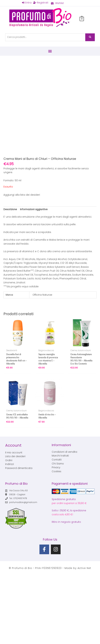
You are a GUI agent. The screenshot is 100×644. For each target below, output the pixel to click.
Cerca (90, 37)
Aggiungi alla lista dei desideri (22, 195)
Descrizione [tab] (10, 209)
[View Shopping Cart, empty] (82, 19)
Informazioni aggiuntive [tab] (34, 209)
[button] (50, 51)
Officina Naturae (42, 295)
